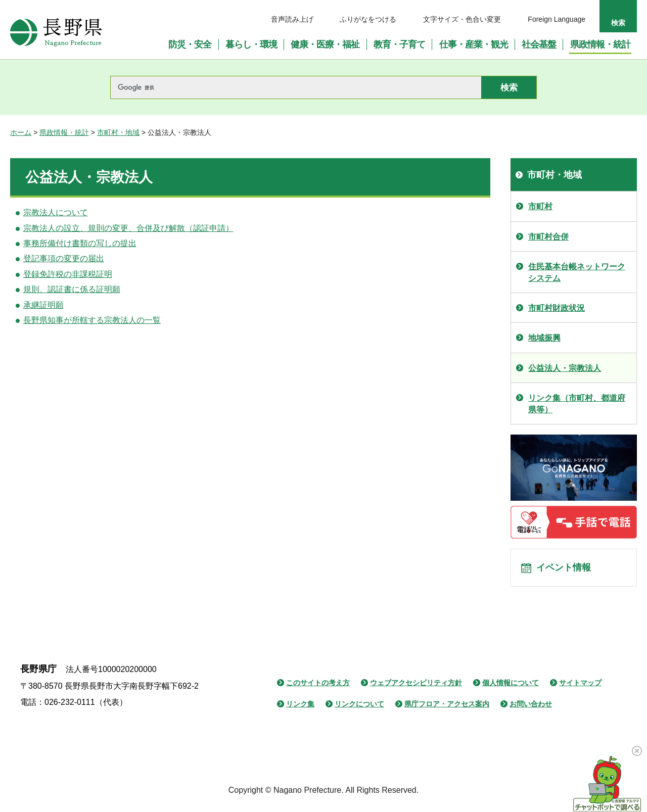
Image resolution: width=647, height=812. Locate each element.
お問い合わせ (531, 708)
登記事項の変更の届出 (64, 258)
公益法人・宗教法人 (565, 368)
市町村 (540, 206)
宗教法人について (56, 212)
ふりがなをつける (368, 19)
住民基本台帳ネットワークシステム (577, 272)
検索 (618, 23)
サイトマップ (580, 687)
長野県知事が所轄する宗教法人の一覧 (92, 320)
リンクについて (359, 708)
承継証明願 (43, 305)
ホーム (21, 132)
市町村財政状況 (557, 308)
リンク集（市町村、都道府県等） (577, 403)
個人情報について (511, 687)
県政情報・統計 (64, 132)
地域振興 (544, 338)
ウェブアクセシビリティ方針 (416, 687)
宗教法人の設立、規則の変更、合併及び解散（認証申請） (128, 228)
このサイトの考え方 (318, 687)
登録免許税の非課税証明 (68, 274)
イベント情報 (567, 570)
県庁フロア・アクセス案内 (447, 708)
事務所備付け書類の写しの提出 (80, 243)
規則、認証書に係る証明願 (72, 289)
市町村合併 (548, 237)
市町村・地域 (118, 132)
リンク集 (300, 708)
